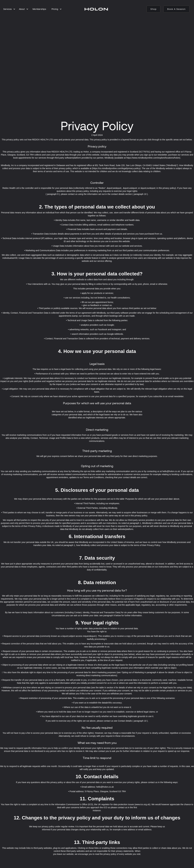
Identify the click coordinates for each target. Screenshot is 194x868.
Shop (153, 9)
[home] (96, 9)
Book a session (176, 9)
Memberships (39, 9)
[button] (9, 9)
